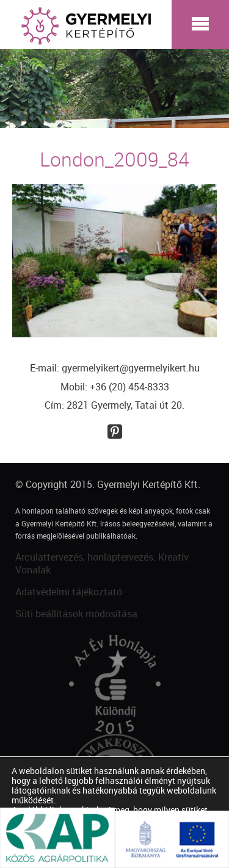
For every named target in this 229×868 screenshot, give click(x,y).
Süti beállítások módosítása (76, 614)
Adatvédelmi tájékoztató (69, 592)
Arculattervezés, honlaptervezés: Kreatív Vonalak (102, 563)
